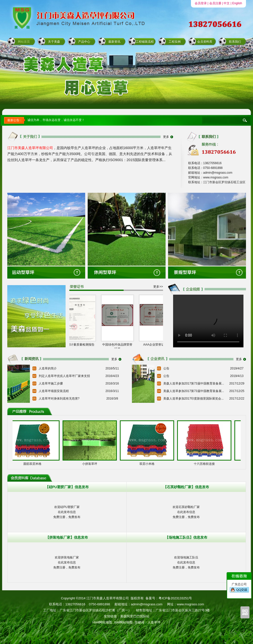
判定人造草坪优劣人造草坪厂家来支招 (64, 376)
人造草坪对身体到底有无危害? (59, 399)
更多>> (158, 287)
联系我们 (235, 42)
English (237, 3)
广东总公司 (239, 588)
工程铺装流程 (145, 42)
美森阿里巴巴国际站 (135, 616)
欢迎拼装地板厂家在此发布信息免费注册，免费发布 (67, 562)
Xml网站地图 (123, 622)
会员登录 (201, 3)
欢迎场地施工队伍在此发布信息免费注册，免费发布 (186, 562)
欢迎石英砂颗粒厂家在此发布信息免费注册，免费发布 (186, 512)
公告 (166, 368)
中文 (227, 3)
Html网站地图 (102, 622)
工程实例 (175, 42)
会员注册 (215, 3)
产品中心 (84, 42)
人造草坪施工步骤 (51, 383)
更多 (166, 137)
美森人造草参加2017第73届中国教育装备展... (194, 383)
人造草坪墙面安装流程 (54, 391)
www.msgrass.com (190, 604)
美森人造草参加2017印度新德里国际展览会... (194, 399)
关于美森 (54, 42)
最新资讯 (114, 42)
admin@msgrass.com (147, 604)
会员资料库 (205, 42)
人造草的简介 (48, 368)
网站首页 (24, 42)
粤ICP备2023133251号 (175, 598)
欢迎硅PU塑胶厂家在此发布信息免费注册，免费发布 (67, 512)
